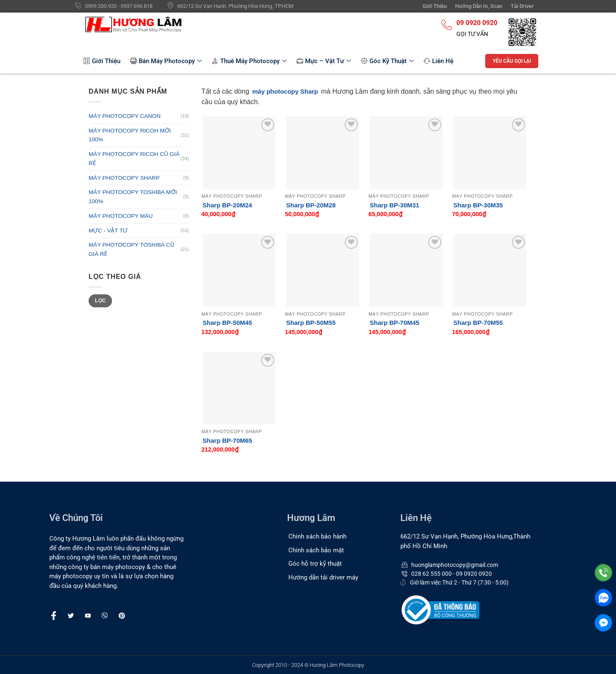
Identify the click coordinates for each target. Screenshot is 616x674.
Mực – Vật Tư (324, 61)
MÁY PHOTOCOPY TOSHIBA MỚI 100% (133, 197)
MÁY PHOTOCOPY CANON (125, 116)
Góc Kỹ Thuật (387, 61)
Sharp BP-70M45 (395, 323)
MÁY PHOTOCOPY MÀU (121, 216)
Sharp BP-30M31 (395, 205)
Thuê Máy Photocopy (249, 61)
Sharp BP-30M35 (478, 205)
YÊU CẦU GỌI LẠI (512, 61)
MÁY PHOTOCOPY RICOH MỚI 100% (130, 135)
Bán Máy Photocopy (166, 61)
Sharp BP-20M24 (227, 205)
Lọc (100, 301)
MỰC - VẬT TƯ (108, 231)
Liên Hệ (439, 61)
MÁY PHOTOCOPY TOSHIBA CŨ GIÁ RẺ (131, 249)
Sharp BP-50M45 (227, 323)
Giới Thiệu (102, 61)
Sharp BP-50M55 (311, 323)
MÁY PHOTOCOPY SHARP (124, 178)
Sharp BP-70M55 (478, 323)
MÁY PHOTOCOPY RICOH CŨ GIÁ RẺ (134, 159)
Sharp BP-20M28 (311, 205)
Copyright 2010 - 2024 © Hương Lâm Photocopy (308, 665)
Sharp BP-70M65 (227, 440)
